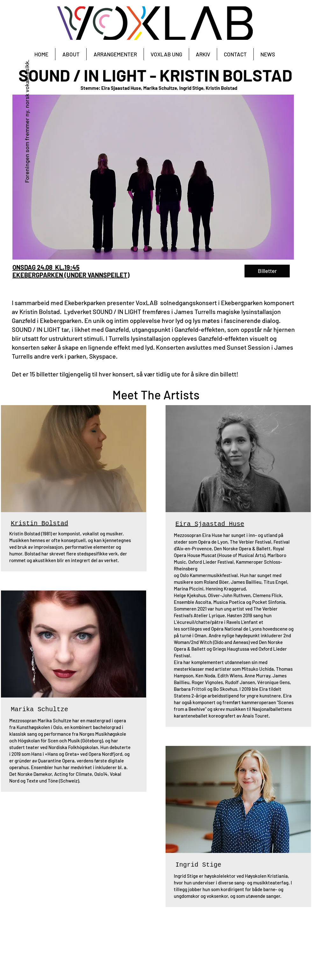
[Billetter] (267, 271)
